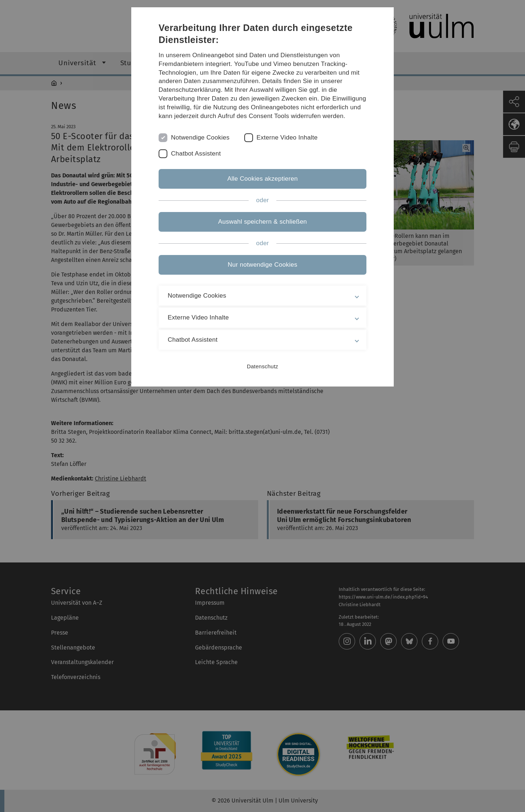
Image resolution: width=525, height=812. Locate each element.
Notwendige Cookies (200, 138)
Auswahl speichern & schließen (262, 222)
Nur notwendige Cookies (263, 265)
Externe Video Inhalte (287, 138)
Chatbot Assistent (196, 154)
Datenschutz (262, 366)
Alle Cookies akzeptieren (262, 179)
